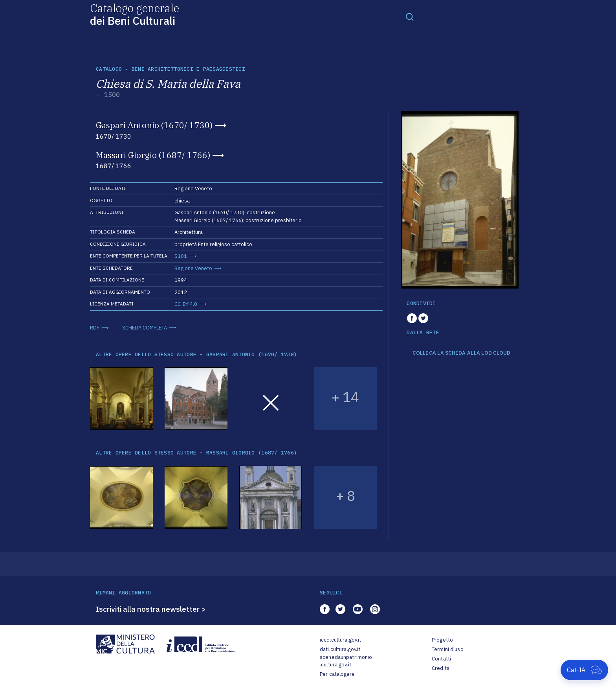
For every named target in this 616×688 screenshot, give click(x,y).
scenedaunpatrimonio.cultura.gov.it (346, 661)
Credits (441, 668)
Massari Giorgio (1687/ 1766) (153, 155)
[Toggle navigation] (410, 17)
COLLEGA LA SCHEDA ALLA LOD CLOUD (461, 353)
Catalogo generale (135, 14)
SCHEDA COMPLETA (145, 328)
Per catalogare (337, 674)
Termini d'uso (448, 649)
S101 (181, 256)
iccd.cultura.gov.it (340, 640)
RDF (95, 328)
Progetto (442, 640)
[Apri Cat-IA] (584, 670)
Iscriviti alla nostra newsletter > (151, 609)
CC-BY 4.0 (186, 304)
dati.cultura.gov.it (340, 649)
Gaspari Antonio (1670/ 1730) (154, 125)
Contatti (441, 659)
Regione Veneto (193, 268)
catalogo (109, 69)
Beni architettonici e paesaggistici (188, 69)
